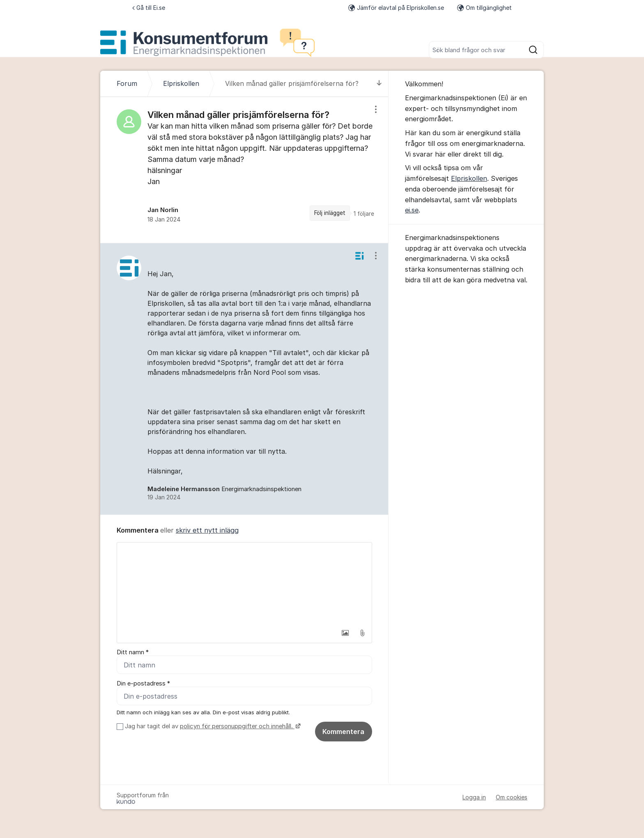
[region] (244, 170)
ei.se (412, 210)
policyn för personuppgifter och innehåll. (237, 726)
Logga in (474, 797)
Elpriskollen (469, 178)
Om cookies (512, 797)
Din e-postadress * (143, 683)
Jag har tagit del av (212, 726)
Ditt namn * (133, 652)
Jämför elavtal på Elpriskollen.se (396, 8)
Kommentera (343, 732)
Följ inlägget (330, 213)
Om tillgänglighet (484, 8)
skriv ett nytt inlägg (207, 530)
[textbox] (244, 584)
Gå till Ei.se (149, 8)
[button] (345, 633)
